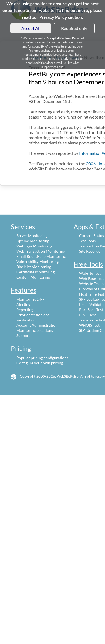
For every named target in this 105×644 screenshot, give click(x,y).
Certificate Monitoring (35, 272)
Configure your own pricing (40, 363)
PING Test (88, 315)
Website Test (90, 273)
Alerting (23, 304)
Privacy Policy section (61, 17)
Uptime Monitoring (33, 241)
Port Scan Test (91, 310)
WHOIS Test (89, 325)
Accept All (31, 28)
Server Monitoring (32, 236)
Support (23, 336)
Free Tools (88, 264)
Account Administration (37, 325)
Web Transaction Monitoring (41, 251)
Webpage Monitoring (34, 246)
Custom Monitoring (33, 277)
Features (24, 290)
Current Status (91, 236)
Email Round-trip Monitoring (41, 256)
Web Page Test (91, 278)
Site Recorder (91, 251)
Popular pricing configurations (42, 358)
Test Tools (87, 241)
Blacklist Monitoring (34, 267)
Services (23, 227)
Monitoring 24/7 (30, 299)
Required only (74, 28)
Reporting (25, 310)
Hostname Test (92, 294)
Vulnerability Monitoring (37, 262)
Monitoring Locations (35, 330)
